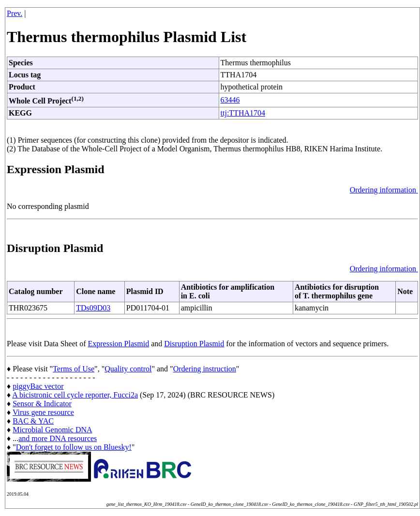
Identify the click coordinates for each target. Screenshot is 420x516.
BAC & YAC (33, 421)
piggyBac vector (38, 386)
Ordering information (384, 190)
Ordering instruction (205, 369)
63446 (230, 100)
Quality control (128, 369)
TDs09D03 (93, 308)
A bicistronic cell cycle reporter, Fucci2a (75, 395)
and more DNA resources (58, 438)
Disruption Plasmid (194, 344)
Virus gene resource (43, 412)
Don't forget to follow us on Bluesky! (74, 447)
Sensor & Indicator (42, 404)
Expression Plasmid (119, 344)
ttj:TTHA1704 (243, 113)
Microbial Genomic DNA (52, 430)
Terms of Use (74, 369)
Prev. (15, 13)
